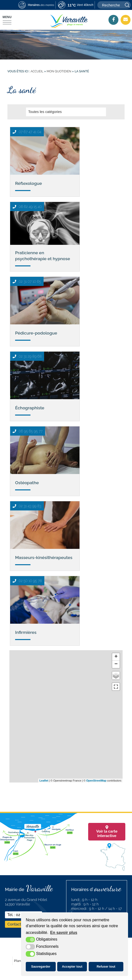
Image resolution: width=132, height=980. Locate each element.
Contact (14, 924)
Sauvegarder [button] (41, 966)
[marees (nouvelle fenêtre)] (36, 5)
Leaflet (44, 781)
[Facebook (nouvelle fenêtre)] (113, 19)
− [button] (116, 664)
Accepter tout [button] (72, 966)
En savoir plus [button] (64, 933)
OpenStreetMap (96, 781)
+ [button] (116, 657)
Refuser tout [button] (106, 966)
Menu (7, 17)
